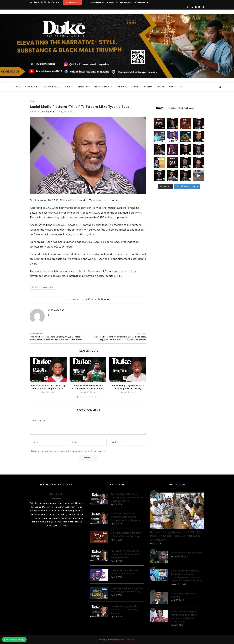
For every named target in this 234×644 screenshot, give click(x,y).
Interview (82, 87)
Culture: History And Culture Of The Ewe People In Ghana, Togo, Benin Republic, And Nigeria (176, 536)
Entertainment (102, 87)
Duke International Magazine (123, 640)
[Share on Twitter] (96, 299)
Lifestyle (148, 87)
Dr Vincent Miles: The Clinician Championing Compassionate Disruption (126, 517)
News (67, 87)
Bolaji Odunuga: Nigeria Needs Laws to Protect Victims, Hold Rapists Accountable (184, 616)
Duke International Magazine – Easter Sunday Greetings (127, 534)
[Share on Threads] (102, 299)
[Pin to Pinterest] (99, 299)
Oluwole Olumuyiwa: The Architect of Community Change (124, 610)
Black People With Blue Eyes (187, 553)
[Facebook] (181, 7)
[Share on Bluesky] (105, 299)
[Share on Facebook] (93, 299)
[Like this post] (89, 299)
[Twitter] (185, 7)
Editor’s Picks (50, 87)
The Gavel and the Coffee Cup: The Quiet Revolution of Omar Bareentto (119, 2)
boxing (35, 288)
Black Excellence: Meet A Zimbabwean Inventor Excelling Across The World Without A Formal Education (187, 576)
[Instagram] (188, 7)
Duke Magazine (47, 111)
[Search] (220, 87)
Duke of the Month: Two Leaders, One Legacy (124, 572)
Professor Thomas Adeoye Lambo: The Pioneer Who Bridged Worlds (126, 554)
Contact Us (175, 87)
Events (161, 87)
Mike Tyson (48, 288)
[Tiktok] (203, 7)
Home (18, 87)
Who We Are (32, 87)
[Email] (199, 7)
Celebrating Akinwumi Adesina (183, 595)
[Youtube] (196, 7)
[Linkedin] (192, 7)
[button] (84, 2)
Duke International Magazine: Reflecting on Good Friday (127, 590)
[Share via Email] (108, 299)
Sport (135, 87)
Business (122, 87)
